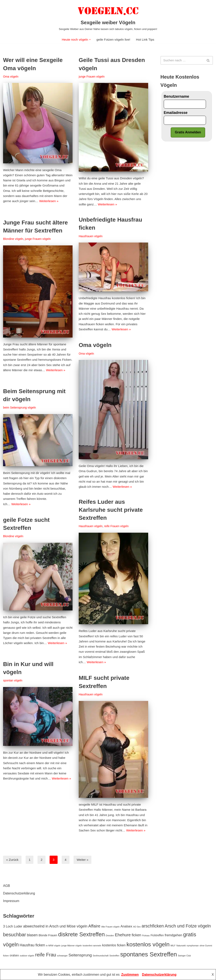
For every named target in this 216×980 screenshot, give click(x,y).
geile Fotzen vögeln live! (114, 40)
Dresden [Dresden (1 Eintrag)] (110, 936)
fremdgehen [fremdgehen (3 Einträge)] (174, 935)
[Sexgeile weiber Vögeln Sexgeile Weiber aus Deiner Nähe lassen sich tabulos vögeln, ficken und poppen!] (108, 18)
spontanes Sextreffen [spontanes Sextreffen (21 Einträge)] (149, 954)
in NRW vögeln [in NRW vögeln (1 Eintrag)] (53, 946)
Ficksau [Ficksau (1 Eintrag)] (146, 936)
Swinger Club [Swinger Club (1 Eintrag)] (184, 956)
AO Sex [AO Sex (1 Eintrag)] (137, 927)
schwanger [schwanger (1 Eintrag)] (62, 956)
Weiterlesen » (23, 210)
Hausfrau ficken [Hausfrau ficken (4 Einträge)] (32, 945)
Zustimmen (130, 975)
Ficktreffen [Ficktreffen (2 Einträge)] (157, 936)
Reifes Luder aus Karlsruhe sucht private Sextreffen (111, 510)
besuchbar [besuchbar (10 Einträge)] (15, 935)
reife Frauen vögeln (118, 527)
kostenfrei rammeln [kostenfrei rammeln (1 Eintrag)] (92, 946)
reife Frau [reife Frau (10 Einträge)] (45, 955)
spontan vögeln (13, 681)
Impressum (11, 901)
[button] (89, 40)
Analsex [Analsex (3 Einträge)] (126, 926)
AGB (7, 886)
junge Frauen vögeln (92, 77)
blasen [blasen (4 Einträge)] (32, 935)
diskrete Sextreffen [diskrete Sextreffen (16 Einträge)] (81, 935)
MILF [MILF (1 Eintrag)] (173, 946)
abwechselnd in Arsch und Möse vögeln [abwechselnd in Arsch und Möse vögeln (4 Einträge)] (55, 926)
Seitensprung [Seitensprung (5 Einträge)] (80, 955)
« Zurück (13, 860)
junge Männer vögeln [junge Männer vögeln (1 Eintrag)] (72, 946)
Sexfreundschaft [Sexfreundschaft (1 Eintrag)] (101, 956)
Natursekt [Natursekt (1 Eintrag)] (181, 946)
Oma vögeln (11, 77)
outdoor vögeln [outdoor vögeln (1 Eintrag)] (27, 956)
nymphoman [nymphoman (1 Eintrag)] (193, 946)
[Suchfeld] (182, 61)
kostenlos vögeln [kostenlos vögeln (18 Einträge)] (148, 945)
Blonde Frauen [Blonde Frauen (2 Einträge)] (48, 936)
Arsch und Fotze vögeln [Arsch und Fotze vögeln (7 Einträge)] (188, 926)
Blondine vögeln (14, 239)
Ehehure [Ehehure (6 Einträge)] (123, 935)
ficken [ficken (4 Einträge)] (136, 935)
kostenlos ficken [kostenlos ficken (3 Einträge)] (114, 945)
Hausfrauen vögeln (91, 237)
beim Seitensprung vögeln (20, 408)
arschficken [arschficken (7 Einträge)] (153, 926)
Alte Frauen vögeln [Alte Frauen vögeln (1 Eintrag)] (110, 927)
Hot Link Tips (146, 40)
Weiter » (84, 860)
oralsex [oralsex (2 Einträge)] (14, 956)
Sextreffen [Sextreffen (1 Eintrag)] (114, 956)
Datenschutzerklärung (19, 894)
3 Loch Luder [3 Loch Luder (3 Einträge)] (13, 926)
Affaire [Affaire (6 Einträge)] (94, 926)
